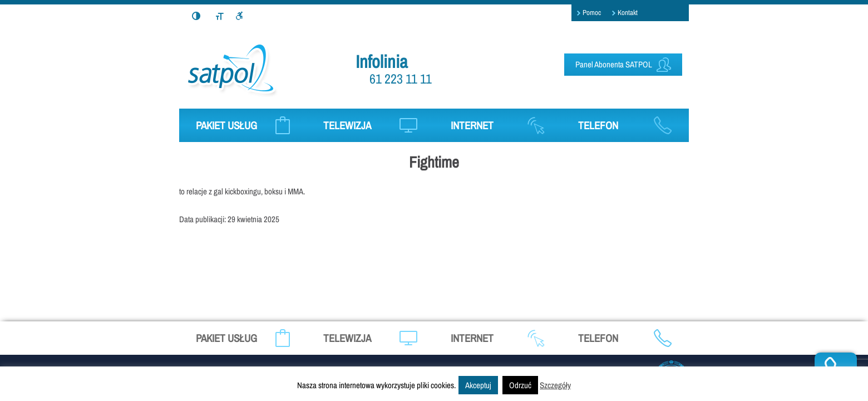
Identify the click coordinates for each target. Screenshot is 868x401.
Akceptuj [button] (478, 385)
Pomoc (592, 13)
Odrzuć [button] (520, 385)
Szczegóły (555, 385)
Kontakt (628, 13)
